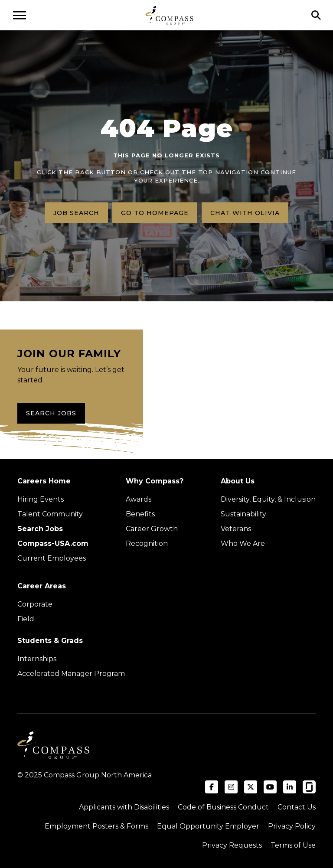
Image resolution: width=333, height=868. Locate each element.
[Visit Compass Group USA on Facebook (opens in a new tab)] (212, 787)
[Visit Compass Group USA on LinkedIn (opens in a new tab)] (290, 787)
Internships (37, 659)
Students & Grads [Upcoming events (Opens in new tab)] (50, 641)
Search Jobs (51, 413)
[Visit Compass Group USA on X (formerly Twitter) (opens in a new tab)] (251, 787)
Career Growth (152, 529)
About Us (238, 481)
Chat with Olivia (245, 212)
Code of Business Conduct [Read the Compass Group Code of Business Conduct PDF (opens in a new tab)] (223, 807)
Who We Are (243, 543)
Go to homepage (155, 212)
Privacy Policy (292, 826)
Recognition (147, 543)
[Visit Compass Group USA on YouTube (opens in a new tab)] (270, 787)
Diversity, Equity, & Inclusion (268, 499)
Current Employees (52, 558)
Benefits (140, 514)
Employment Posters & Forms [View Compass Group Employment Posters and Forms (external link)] (96, 826)
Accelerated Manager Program (71, 674)
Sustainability (243, 514)
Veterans (236, 529)
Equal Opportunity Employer (208, 826)
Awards (139, 499)
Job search (76, 212)
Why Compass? (155, 481)
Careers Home (44, 481)
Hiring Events (41, 499)
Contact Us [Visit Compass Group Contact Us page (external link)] (297, 807)
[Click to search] (316, 15)
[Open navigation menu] (20, 15)
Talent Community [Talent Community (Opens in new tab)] (50, 514)
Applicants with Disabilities (124, 807)
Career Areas (42, 586)
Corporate (35, 604)
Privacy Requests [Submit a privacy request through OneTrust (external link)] (232, 845)
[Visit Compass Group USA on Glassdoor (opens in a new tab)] (309, 787)
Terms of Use (293, 845)
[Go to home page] (169, 15)
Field (26, 619)
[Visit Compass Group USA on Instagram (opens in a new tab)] (231, 787)
